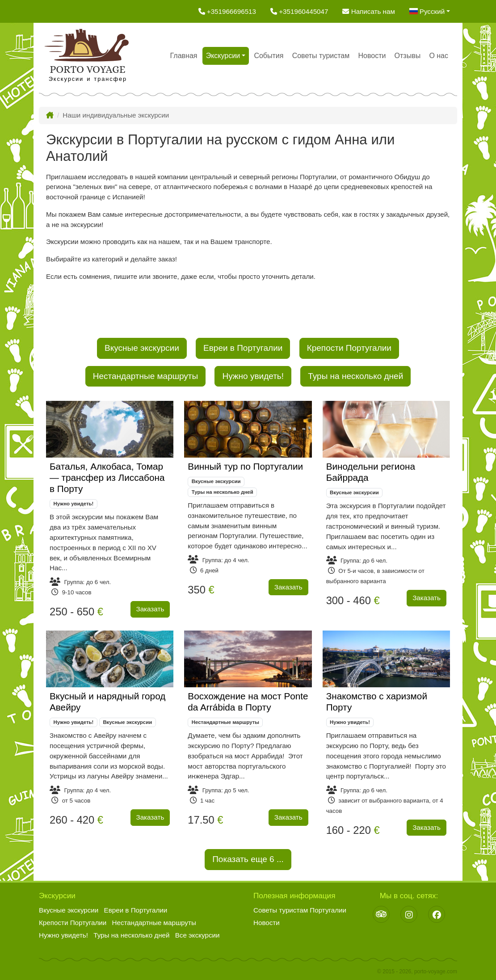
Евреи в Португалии (243, 348)
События (269, 56)
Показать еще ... (248, 858)
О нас (439, 56)
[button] (430, 11)
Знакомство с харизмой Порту (377, 702)
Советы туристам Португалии (300, 910)
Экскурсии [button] (223, 56)
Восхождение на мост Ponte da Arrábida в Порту (248, 702)
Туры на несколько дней (355, 376)
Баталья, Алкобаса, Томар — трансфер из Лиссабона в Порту (107, 477)
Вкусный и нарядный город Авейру (107, 702)
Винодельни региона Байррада (371, 472)
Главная (184, 56)
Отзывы (408, 56)
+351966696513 (227, 11)
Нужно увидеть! (253, 376)
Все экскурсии (198, 935)
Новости (372, 56)
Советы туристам (321, 56)
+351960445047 (299, 11)
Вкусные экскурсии (142, 348)
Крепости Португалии (349, 348)
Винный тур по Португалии (245, 466)
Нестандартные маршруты (146, 376)
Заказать (150, 609)
